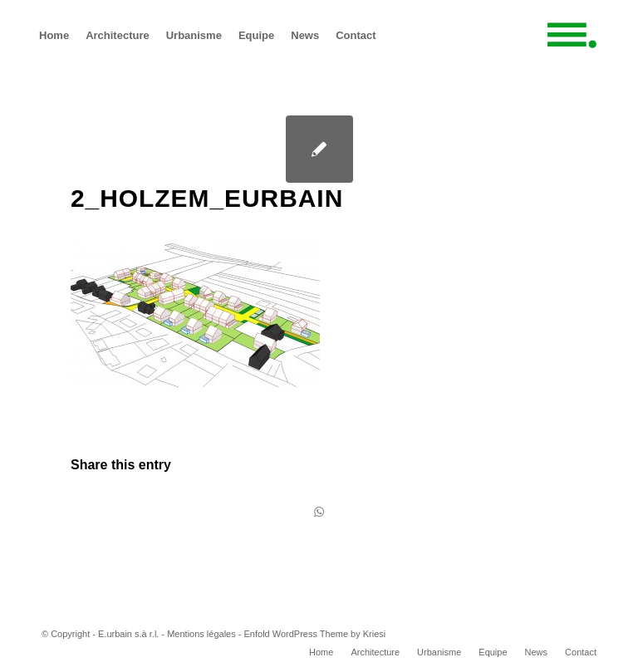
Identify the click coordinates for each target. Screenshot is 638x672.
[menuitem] (54, 35)
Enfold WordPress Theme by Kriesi (315, 634)
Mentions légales (201, 634)
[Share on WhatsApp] (319, 512)
